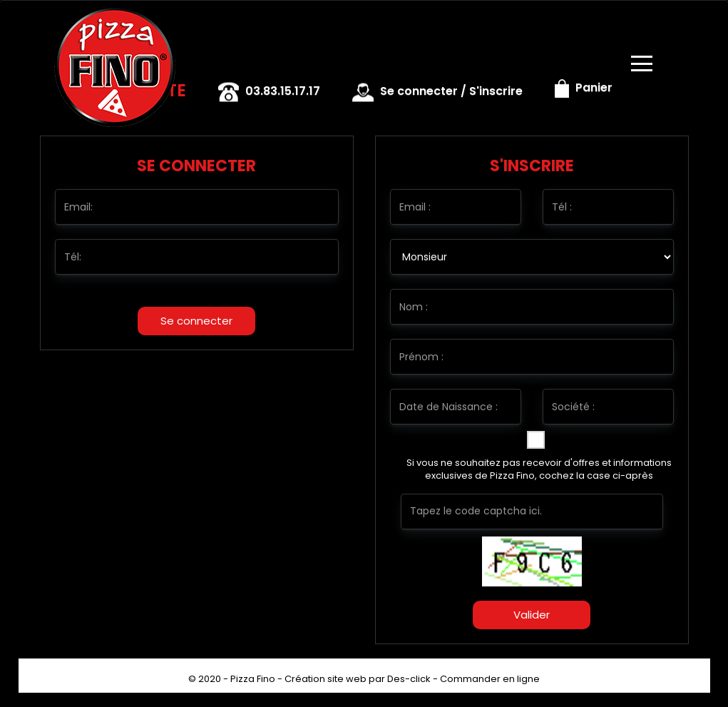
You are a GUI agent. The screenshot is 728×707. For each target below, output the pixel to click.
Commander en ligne (490, 679)
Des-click (409, 679)
